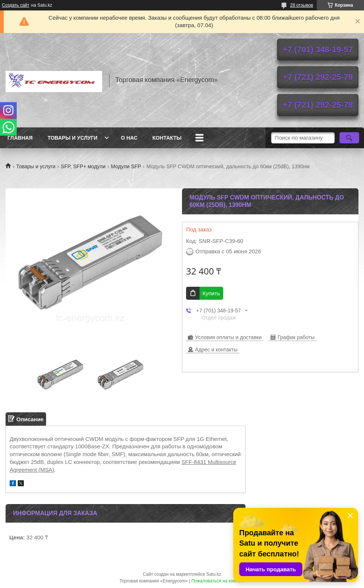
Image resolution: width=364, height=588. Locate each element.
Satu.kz (214, 574)
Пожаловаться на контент (218, 581)
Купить (211, 293)
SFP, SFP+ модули (83, 166)
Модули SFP (126, 166)
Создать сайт (16, 5)
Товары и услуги (73, 138)
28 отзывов (302, 5)
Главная (20, 138)
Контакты (167, 138)
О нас (129, 138)
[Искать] (349, 138)
